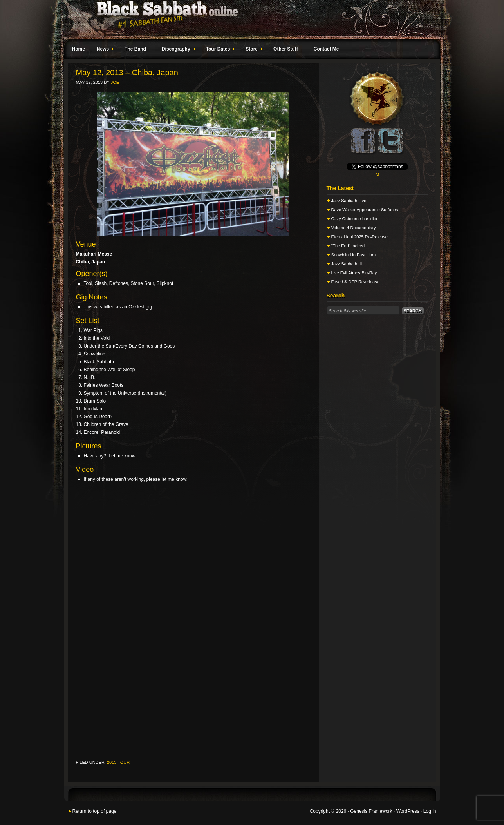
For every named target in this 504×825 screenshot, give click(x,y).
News (104, 50)
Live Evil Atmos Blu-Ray (354, 273)
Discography (177, 50)
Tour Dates (219, 50)
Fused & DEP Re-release (355, 282)
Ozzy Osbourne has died (355, 219)
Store (253, 50)
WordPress (408, 811)
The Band (136, 50)
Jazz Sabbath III (347, 264)
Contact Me (326, 49)
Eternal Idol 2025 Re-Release (359, 237)
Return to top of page (95, 811)
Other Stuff (287, 50)
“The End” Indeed (348, 246)
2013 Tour (118, 762)
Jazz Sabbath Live (349, 201)
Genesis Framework (371, 811)
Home (79, 49)
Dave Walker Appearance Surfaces (365, 210)
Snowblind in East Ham (354, 255)
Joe (115, 82)
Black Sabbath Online (248, 20)
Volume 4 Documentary (354, 228)
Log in (430, 811)
